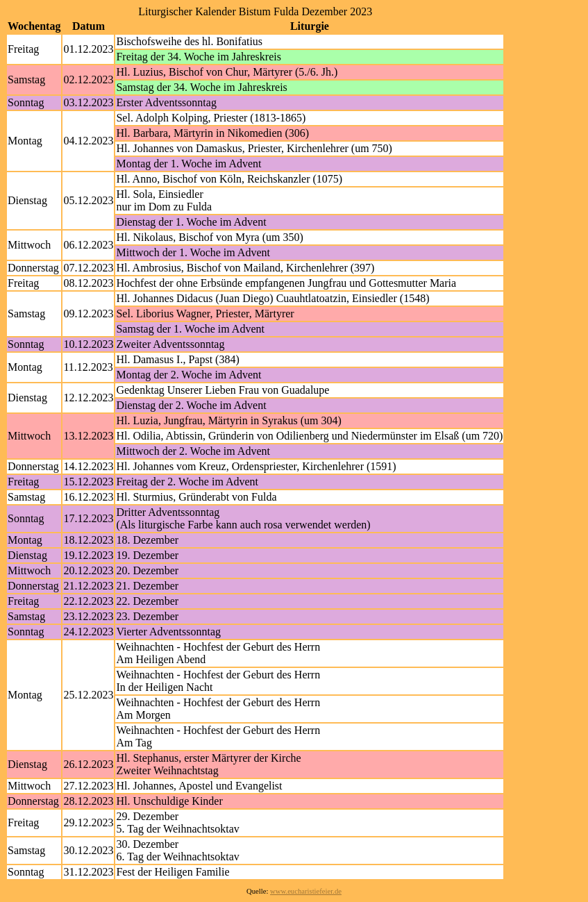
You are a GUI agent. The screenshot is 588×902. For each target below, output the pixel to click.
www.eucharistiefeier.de (306, 891)
